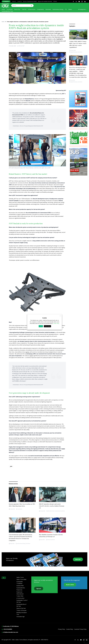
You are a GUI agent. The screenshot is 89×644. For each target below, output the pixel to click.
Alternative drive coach (52, 511)
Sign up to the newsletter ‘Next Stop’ (45, 1)
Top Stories (10, 9)
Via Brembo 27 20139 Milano (10, 626)
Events (59, 511)
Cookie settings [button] (47, 326)
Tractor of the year (21, 610)
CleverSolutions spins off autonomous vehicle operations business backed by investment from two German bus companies (20, 538)
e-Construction (20, 598)
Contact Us (20, 1)
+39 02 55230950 (7, 629)
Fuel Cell (24, 9)
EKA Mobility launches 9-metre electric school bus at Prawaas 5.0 (51, 536)
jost (11, 466)
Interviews (48, 9)
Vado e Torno (20, 577)
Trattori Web (20, 596)
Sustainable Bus (21, 588)
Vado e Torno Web (21, 579)
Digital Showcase (74, 52)
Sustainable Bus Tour (7, 11)
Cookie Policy (70, 629)
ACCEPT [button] (41, 326)
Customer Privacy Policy (80, 629)
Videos (70, 9)
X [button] (60, 316)
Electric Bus (17, 9)
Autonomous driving (58, 9)
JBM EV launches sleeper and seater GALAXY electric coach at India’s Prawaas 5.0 (52, 506)
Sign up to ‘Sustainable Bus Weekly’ (30, 1)
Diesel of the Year (21, 608)
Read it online (70, 585)
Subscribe (78, 559)
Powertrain (19, 590)
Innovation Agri (21, 617)
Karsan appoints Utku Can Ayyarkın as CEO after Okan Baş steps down (22, 505)
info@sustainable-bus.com (10, 632)
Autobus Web (20, 586)
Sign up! (39, 589)
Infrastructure (32, 9)
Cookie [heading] (45, 318)
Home (3, 9)
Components (40, 9)
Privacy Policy (62, 629)
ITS (66, 9)
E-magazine (6, 1)
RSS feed (55, 1)
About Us (14, 1)
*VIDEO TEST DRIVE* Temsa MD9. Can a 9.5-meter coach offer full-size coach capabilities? (78, 44)
